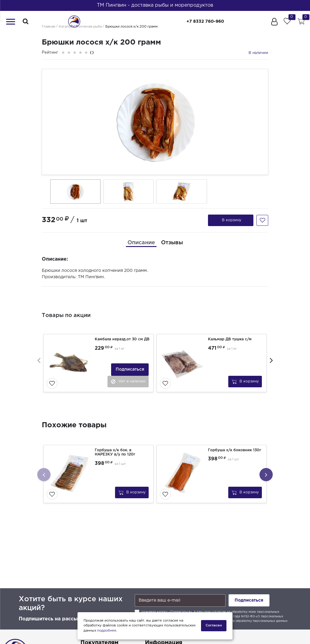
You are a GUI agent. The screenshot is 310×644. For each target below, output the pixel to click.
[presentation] (39, 360)
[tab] (141, 243)
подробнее (107, 631)
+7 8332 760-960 (205, 22)
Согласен (214, 626)
